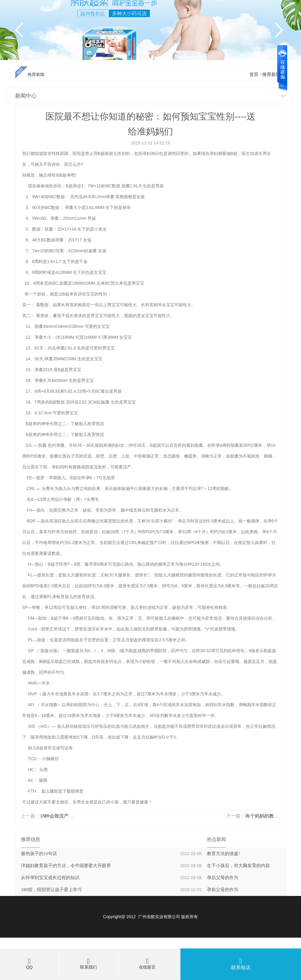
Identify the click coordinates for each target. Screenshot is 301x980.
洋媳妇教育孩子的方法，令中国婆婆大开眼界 (66, 866)
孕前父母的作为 (223, 890)
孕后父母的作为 (223, 878)
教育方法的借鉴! (223, 854)
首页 (254, 74)
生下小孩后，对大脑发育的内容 (238, 866)
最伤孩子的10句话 (39, 854)
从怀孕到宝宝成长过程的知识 (50, 878)
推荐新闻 (271, 74)
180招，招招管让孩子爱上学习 (51, 890)
